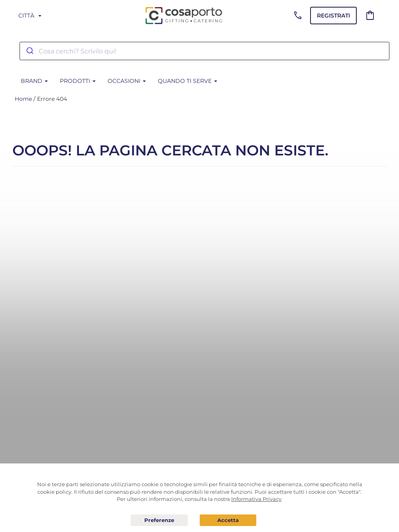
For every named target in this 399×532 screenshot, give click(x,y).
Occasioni (127, 81)
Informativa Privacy (256, 499)
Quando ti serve (188, 81)
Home (23, 99)
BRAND (34, 81)
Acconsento (228, 520)
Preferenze (159, 520)
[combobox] (204, 51)
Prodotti (78, 81)
